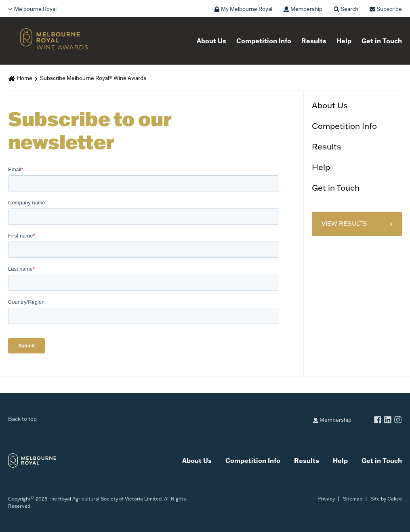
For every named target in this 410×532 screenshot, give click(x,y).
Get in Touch (382, 41)
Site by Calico (386, 499)
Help (344, 41)
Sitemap (353, 499)
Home (25, 78)
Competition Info (264, 41)
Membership (332, 420)
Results (314, 41)
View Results (344, 224)
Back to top (22, 419)
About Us (211, 41)
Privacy (326, 499)
